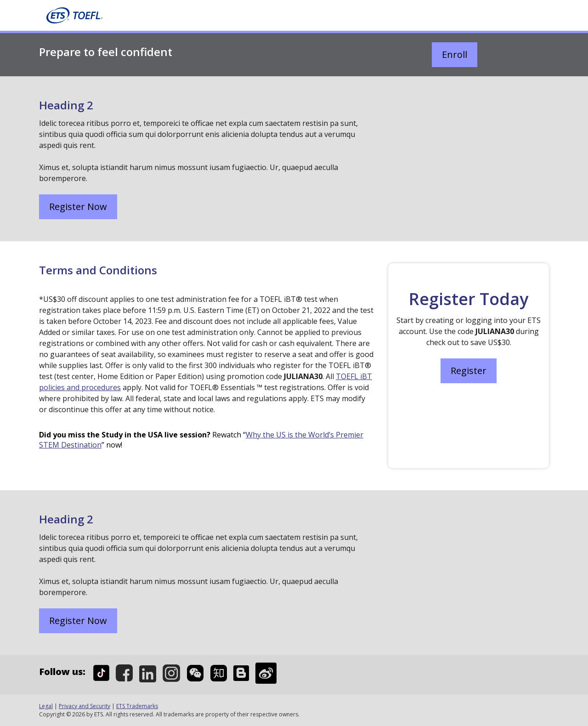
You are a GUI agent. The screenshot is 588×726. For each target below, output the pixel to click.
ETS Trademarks (137, 706)
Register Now (78, 207)
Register (469, 371)
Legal (46, 706)
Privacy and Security (85, 706)
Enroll (455, 54)
